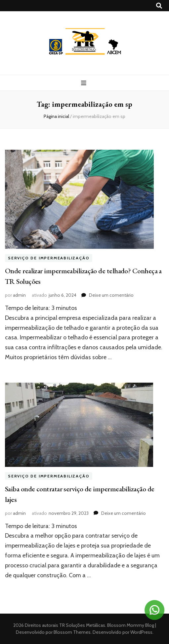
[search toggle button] (159, 6)
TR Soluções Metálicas (82, 625)
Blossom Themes (72, 632)
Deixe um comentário (111, 295)
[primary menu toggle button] (84, 83)
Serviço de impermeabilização (49, 258)
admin (19, 295)
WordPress (141, 632)
